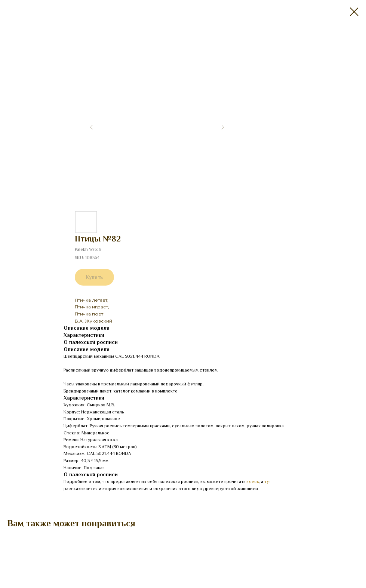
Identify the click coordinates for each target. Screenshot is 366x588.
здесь (253, 481)
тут (268, 481)
